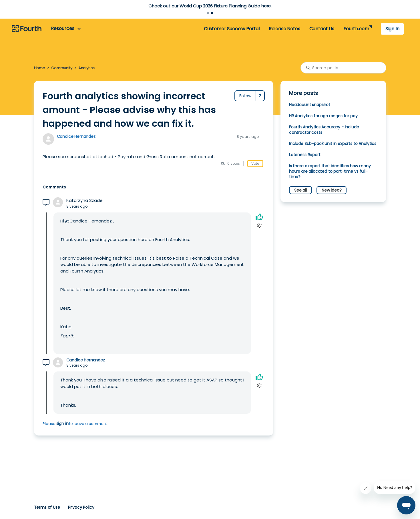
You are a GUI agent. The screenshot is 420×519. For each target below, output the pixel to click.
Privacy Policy (81, 507)
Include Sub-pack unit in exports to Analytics (333, 144)
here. (266, 6)
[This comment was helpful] (259, 217)
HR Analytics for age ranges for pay (323, 116)
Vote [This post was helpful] (255, 163)
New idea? (332, 190)
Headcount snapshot (310, 105)
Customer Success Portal (232, 29)
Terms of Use (47, 507)
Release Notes (284, 29)
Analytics (86, 68)
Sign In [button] (392, 29)
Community (62, 68)
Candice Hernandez (76, 136)
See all (300, 190)
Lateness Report (305, 155)
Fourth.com (356, 29)
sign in (62, 423)
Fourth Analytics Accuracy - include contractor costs (324, 130)
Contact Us (322, 29)
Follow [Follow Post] (245, 96)
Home (40, 68)
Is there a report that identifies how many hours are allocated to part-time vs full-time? (330, 171)
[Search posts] (343, 68)
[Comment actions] (259, 225)
